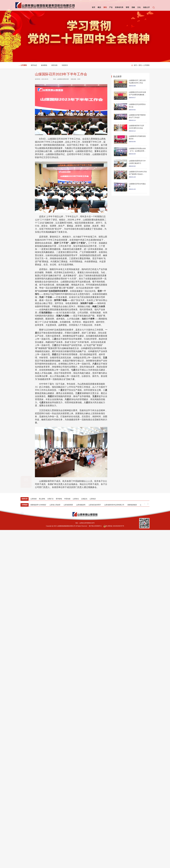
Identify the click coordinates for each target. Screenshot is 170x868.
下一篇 (25, 116)
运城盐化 (84, 499)
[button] (148, 504)
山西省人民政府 (55, 505)
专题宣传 (65, 65)
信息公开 (146, 7)
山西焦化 (76, 499)
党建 (133, 7)
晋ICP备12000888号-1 (95, 526)
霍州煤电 (59, 499)
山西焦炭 (93, 499)
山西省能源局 (81, 505)
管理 (127, 7)
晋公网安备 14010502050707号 (114, 526)
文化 (139, 7)
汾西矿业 (50, 499)
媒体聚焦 (44, 65)
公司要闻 (24, 65)
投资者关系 (119, 7)
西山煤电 (42, 499)
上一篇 (25, 103)
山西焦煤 (34, 499)
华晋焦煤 (67, 499)
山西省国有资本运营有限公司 (114, 505)
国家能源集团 (132, 505)
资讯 (105, 7)
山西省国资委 (68, 505)
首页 (93, 7)
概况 (99, 7)
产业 (111, 7)
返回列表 (25, 110)
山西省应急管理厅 (95, 505)
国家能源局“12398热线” (38, 505)
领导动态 (34, 65)
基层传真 (54, 65)
